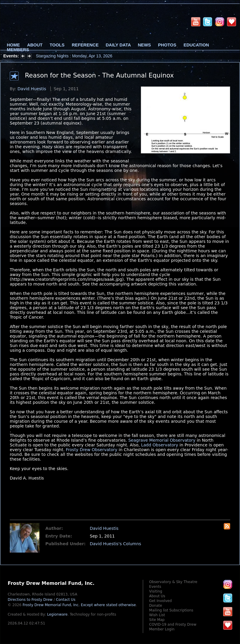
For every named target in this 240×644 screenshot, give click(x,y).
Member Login (162, 629)
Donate (156, 606)
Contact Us (66, 600)
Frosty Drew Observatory (92, 450)
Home (13, 45)
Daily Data (118, 45)
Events (155, 587)
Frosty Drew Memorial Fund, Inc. (79, 605)
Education (196, 45)
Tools (57, 45)
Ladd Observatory (160, 445)
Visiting (156, 591)
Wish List (157, 615)
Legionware (57, 614)
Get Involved (160, 601)
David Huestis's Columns (115, 544)
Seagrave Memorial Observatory (162, 440)
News (144, 45)
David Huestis (32, 89)
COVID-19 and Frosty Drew (173, 624)
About (35, 45)
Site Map (157, 620)
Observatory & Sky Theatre (173, 582)
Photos (167, 45)
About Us (157, 596)
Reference (85, 45)
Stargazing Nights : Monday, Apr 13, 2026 (74, 56)
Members (18, 50)
